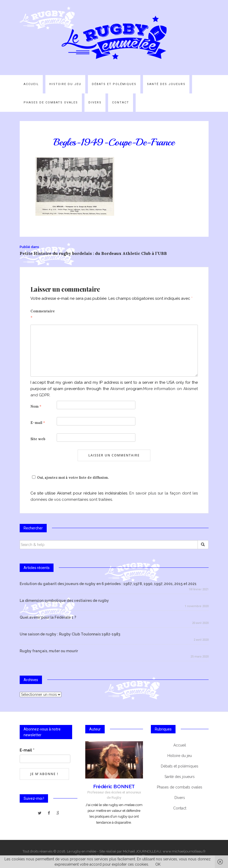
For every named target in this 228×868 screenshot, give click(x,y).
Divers (95, 102)
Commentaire (43, 314)
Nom (36, 406)
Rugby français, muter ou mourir (49, 651)
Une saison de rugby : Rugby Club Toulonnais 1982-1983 (70, 634)
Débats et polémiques (114, 84)
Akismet (117, 389)
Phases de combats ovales (51, 102)
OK (158, 864)
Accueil (31, 84)
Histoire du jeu (65, 84)
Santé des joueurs (166, 84)
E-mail (38, 423)
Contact (121, 102)
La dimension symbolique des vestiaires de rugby (64, 601)
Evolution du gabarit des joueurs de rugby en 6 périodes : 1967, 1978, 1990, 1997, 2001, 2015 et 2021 (108, 584)
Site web (38, 439)
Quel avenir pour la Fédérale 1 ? (48, 617)
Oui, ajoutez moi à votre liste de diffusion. (70, 478)
